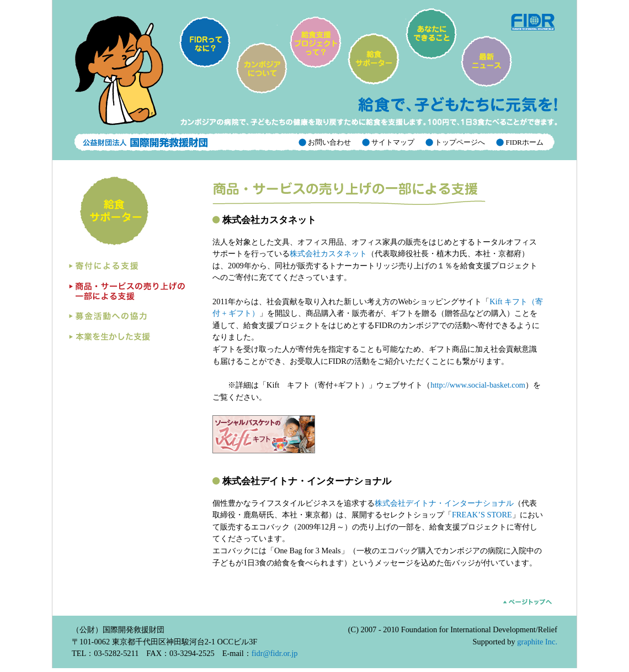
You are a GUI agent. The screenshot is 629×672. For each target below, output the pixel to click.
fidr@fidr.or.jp (275, 653)
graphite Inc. (537, 642)
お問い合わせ (329, 142)
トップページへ (459, 142)
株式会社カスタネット (328, 253)
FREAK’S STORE (482, 515)
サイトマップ (392, 142)
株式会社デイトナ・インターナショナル (444, 503)
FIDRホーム (524, 142)
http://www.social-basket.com (478, 385)
